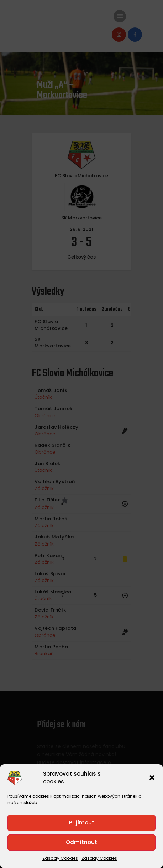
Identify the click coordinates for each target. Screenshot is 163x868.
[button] (152, 778)
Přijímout (82, 823)
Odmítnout (81, 842)
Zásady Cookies (60, 858)
